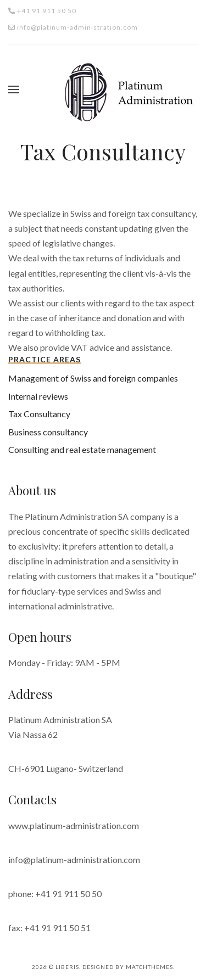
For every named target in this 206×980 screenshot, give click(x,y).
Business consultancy (48, 432)
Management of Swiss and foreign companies (93, 378)
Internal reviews (38, 396)
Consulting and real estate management (82, 449)
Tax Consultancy (39, 414)
